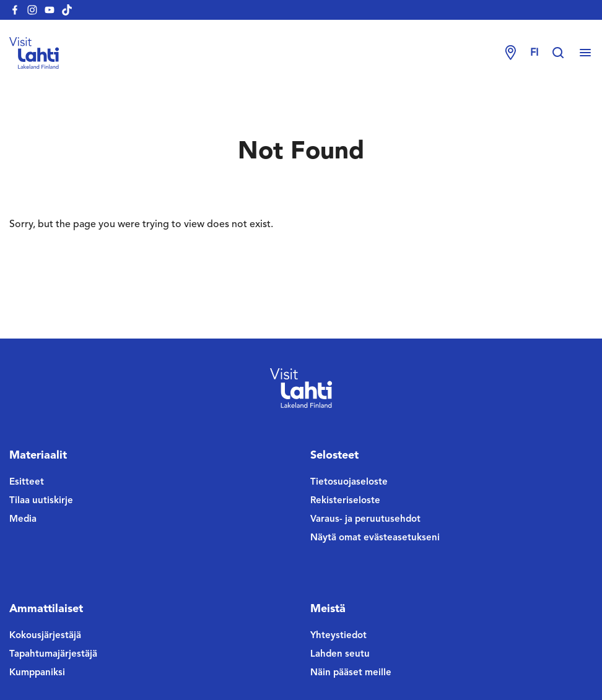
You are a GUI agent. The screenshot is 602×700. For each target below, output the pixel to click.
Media (23, 520)
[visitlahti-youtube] (50, 10)
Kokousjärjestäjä (45, 636)
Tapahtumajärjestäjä (53, 655)
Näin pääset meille (351, 673)
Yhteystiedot (338, 636)
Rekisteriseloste (345, 501)
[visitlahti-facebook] (15, 10)
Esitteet (27, 482)
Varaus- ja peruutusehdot (365, 520)
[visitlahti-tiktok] (67, 10)
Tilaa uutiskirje (41, 501)
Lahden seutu (340, 655)
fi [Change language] (534, 53)
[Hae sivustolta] (564, 53)
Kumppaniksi (37, 673)
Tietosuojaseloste (349, 482)
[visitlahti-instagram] (32, 10)
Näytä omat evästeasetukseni (375, 538)
